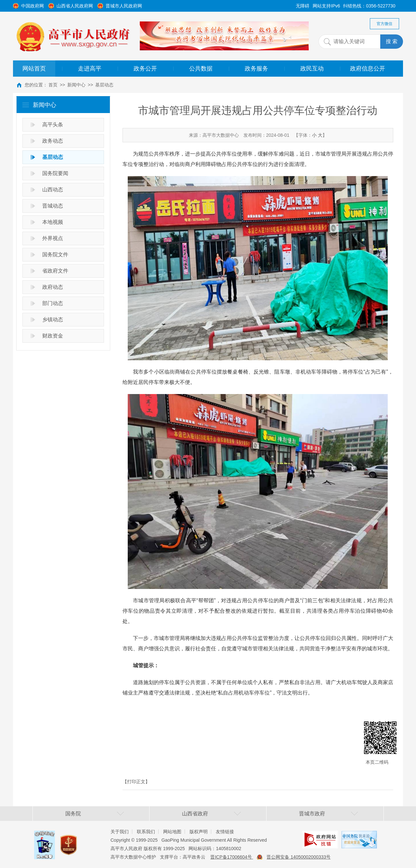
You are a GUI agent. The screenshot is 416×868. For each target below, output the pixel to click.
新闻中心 (76, 85)
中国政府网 (32, 6)
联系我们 (146, 832)
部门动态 (53, 303)
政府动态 (53, 287)
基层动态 (104, 85)
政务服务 (256, 69)
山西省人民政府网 (75, 6)
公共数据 (201, 69)
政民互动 (312, 69)
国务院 (73, 814)
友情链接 (225, 832)
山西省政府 (195, 814)
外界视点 (53, 238)
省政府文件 (55, 271)
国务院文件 (55, 255)
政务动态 (53, 141)
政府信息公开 (368, 69)
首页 (53, 85)
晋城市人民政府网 (124, 6)
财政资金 (53, 336)
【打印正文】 (136, 782)
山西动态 (53, 190)
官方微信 (384, 24)
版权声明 (199, 832)
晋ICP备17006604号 (232, 857)
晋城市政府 (312, 814)
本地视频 (53, 222)
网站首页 (34, 69)
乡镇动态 (53, 319)
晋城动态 (53, 206)
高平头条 (53, 125)
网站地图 (172, 832)
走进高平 (90, 69)
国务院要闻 (55, 173)
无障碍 (303, 6)
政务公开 (145, 69)
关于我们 (120, 832)
